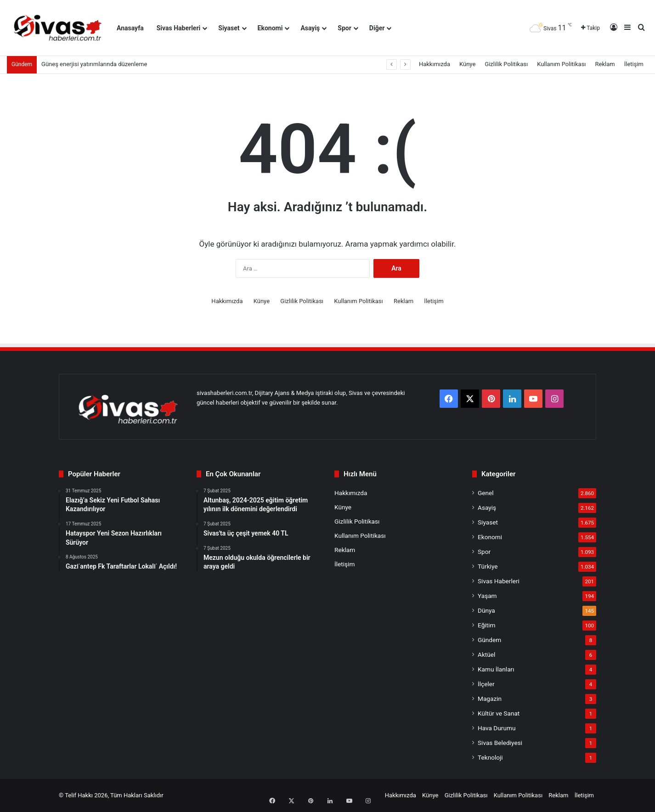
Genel (486, 493)
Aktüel (486, 654)
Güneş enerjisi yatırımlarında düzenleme (94, 64)
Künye (467, 64)
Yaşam (487, 596)
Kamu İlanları (496, 669)
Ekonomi (270, 28)
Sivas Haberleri (179, 28)
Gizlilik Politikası (506, 64)
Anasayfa (130, 28)
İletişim (634, 64)
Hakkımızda (435, 64)
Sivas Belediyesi (500, 743)
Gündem (489, 640)
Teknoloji (490, 757)
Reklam (605, 64)
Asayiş (310, 28)
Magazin (490, 699)
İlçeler (486, 684)
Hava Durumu (497, 728)
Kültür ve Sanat (499, 713)
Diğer (377, 28)
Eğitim (486, 625)
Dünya (486, 610)
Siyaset (229, 28)
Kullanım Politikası (561, 64)
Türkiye (488, 566)
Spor (344, 28)
